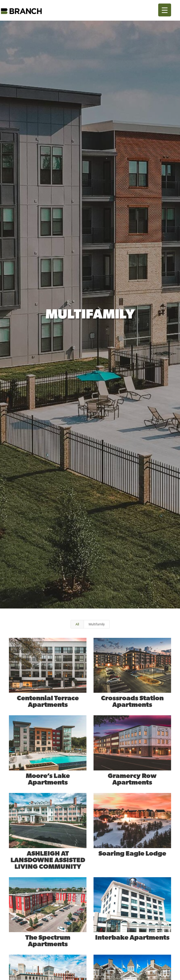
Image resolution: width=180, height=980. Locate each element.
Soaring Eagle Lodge (132, 854)
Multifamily (97, 624)
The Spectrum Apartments (48, 941)
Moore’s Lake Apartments (48, 779)
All (77, 624)
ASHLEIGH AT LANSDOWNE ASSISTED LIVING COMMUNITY (48, 860)
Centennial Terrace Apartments (48, 702)
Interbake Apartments (132, 938)
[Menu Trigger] (165, 10)
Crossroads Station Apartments (132, 702)
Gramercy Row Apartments (132, 779)
